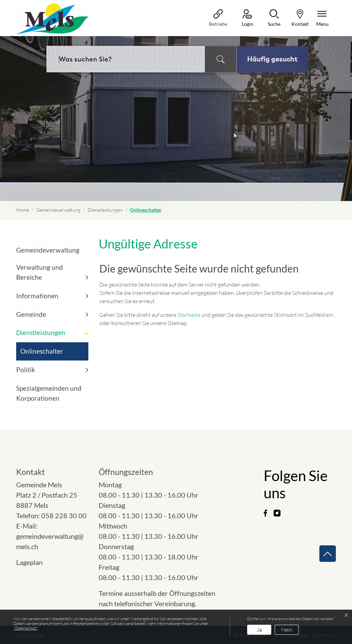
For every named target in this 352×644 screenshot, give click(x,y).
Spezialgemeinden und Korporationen (49, 393)
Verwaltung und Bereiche (40, 272)
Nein (287, 630)
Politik (26, 370)
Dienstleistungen (41, 332)
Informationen (37, 296)
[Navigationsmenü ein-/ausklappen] (322, 18)
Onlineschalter (42, 354)
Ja (259, 630)
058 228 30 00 (64, 515)
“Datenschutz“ (26, 628)
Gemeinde (31, 314)
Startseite (189, 315)
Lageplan (36, 562)
